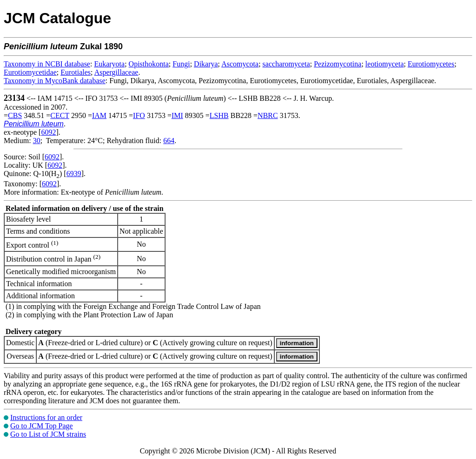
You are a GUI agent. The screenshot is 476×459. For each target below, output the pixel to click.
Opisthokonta (149, 64)
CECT (60, 115)
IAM (99, 115)
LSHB (219, 115)
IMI (177, 115)
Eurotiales (76, 72)
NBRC (268, 115)
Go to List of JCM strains (48, 434)
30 (37, 141)
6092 (48, 132)
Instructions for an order (46, 417)
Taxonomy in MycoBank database (55, 81)
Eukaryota (109, 64)
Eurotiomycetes (431, 64)
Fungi (181, 64)
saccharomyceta (286, 64)
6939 (74, 174)
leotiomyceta (385, 64)
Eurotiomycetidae (30, 72)
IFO (139, 115)
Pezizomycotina (337, 64)
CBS (15, 115)
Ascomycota (240, 64)
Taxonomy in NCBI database (47, 64)
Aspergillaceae (116, 72)
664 (169, 141)
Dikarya (206, 64)
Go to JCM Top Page (42, 426)
